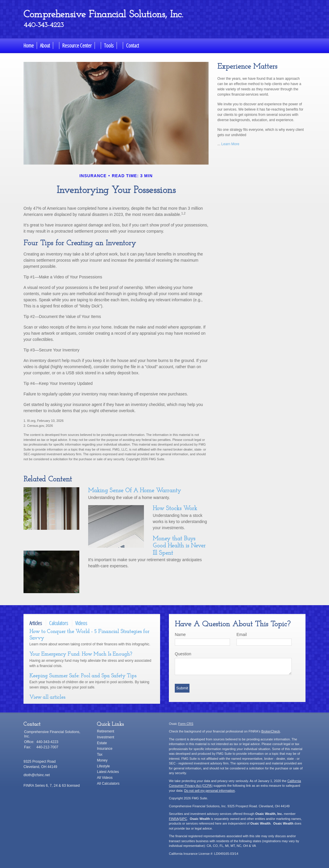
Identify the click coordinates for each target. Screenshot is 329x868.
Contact (132, 45)
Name (180, 634)
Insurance (105, 749)
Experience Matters (247, 67)
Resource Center (77, 45)
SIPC (183, 819)
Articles (36, 623)
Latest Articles (108, 772)
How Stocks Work (175, 509)
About (45, 45)
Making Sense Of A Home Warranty (135, 491)
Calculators (59, 623)
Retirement (106, 731)
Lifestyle (103, 766)
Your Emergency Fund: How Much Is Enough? (81, 654)
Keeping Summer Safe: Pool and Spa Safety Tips (83, 676)
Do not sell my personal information (209, 791)
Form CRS (186, 724)
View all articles (47, 697)
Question (183, 654)
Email (242, 634)
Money (102, 760)
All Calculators (108, 784)
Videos (81, 623)
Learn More (230, 144)
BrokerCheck (271, 731)
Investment (106, 737)
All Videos (105, 778)
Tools (109, 45)
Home (29, 45)
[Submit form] (182, 688)
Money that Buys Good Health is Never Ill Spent (179, 546)
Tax (100, 754)
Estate (102, 743)
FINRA (174, 819)
